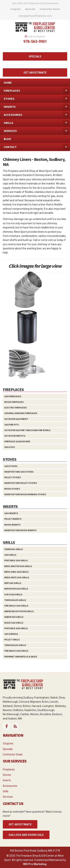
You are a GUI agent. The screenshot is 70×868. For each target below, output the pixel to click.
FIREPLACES (36, 91)
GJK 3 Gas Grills (13, 594)
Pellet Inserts (13, 519)
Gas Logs (10, 447)
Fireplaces (9, 769)
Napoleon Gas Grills (16, 589)
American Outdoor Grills (19, 611)
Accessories (10, 786)
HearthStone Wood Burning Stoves (25, 494)
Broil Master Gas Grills (18, 566)
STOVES (36, 99)
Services (8, 797)
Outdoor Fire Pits (15, 436)
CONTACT (36, 147)
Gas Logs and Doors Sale (26, 835)
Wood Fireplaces (14, 402)
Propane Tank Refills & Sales (21, 657)
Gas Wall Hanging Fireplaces (21, 413)
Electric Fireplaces (15, 408)
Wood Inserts (12, 525)
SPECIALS (35, 56)
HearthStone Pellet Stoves (21, 483)
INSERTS (36, 107)
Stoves (7, 775)
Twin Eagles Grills (15, 600)
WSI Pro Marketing (35, 864)
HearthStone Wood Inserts (20, 530)
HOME (8, 82)
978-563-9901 (35, 42)
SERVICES (36, 131)
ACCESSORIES (36, 115)
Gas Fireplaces (13, 396)
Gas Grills (10, 555)
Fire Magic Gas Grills (16, 606)
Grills (6, 791)
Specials (8, 749)
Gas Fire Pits (11, 425)
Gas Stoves (11, 466)
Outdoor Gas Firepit (16, 419)
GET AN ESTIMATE (35, 73)
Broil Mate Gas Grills (17, 577)
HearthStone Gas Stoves (19, 472)
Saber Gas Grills (14, 617)
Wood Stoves (12, 489)
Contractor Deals (13, 754)
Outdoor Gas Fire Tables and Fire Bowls (27, 430)
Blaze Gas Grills (14, 623)
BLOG (7, 139)
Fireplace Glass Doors (17, 441)
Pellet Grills (12, 639)
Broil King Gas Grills (16, 572)
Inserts (7, 780)
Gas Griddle (11, 634)
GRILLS (36, 123)
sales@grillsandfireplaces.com (35, 16)
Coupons (8, 743)
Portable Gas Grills (16, 560)
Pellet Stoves (13, 477)
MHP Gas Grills (13, 583)
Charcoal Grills (14, 549)
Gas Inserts (11, 513)
